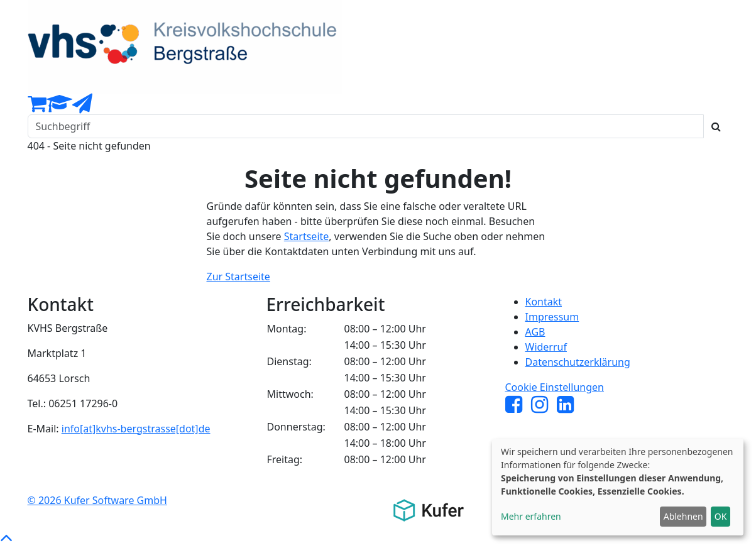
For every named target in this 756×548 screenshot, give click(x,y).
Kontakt (544, 302)
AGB (535, 332)
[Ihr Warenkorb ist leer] (37, 107)
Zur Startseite (238, 277)
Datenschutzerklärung (578, 362)
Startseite (307, 236)
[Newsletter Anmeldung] (82, 107)
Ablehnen (683, 516)
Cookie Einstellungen (555, 387)
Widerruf (546, 347)
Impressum (552, 317)
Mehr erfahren (531, 516)
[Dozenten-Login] (59, 107)
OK (721, 516)
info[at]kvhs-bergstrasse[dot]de (136, 429)
